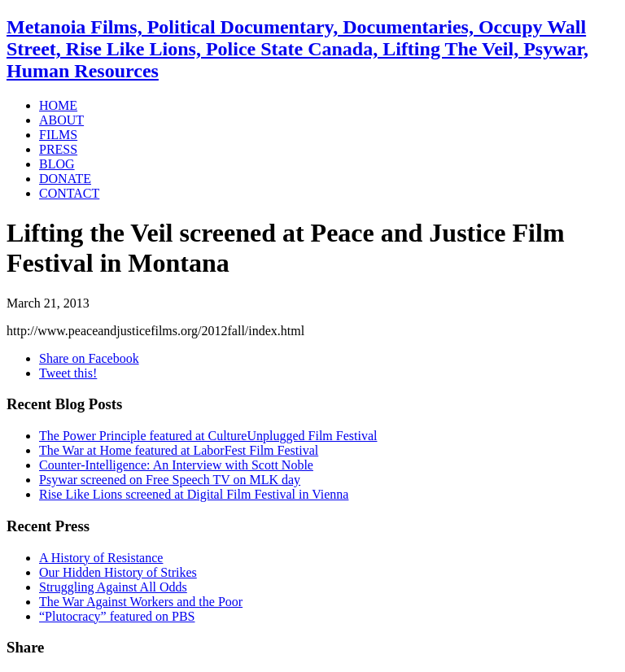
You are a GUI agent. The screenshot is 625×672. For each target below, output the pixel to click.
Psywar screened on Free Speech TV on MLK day (170, 480)
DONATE (65, 179)
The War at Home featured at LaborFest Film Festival (179, 450)
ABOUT (61, 120)
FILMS (58, 135)
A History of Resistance (101, 558)
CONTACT (69, 193)
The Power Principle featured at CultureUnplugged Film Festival (208, 436)
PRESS (58, 149)
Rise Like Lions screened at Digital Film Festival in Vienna (194, 494)
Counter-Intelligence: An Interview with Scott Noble (176, 465)
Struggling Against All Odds (113, 587)
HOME (58, 105)
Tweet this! (68, 373)
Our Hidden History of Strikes (118, 572)
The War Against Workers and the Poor (141, 602)
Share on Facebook (89, 358)
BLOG (57, 164)
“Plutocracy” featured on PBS (117, 616)
